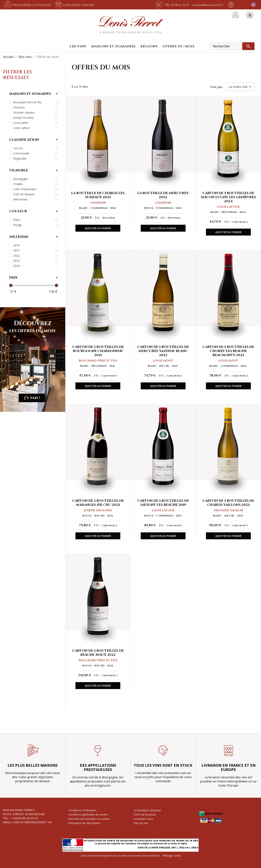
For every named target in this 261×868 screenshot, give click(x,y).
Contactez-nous (143, 819)
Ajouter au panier (98, 228)
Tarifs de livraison (145, 814)
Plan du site (141, 823)
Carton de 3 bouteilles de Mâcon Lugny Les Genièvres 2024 (228, 197)
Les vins (78, 46)
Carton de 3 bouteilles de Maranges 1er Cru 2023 (98, 503)
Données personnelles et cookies (89, 819)
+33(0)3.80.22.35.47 (25, 818)
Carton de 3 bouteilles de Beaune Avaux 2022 (98, 653)
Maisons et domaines (113, 46)
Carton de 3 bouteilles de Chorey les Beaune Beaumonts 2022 (228, 351)
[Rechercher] (232, 46)
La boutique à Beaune (74, 5)
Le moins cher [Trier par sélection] (241, 87)
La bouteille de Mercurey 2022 (163, 195)
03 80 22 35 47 (180, 5)
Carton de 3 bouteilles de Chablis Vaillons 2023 (228, 503)
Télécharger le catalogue (27, 5)
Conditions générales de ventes (88, 814)
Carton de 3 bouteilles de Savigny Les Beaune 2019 (163, 503)
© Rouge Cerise (172, 856)
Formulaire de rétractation (84, 823)
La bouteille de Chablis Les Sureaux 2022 (98, 195)
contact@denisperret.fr (208, 5)
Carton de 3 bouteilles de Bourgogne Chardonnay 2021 (98, 351)
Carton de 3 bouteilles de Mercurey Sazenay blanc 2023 (163, 351)
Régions (149, 46)
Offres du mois (179, 46)
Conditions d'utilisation (82, 810)
